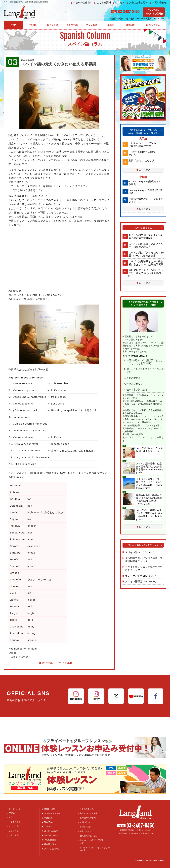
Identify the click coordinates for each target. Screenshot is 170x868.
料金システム (86, 831)
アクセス (119, 3)
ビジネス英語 (15, 822)
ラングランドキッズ (53, 813)
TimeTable (49, 822)
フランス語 (14, 831)
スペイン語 (14, 826)
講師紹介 (48, 818)
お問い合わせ (158, 3)
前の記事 (46, 663)
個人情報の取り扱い (89, 836)
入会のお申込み (87, 809)
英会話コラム (50, 844)
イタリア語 (14, 835)
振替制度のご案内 (88, 818)
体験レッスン (50, 809)
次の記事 (66, 663)
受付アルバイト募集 (89, 813)
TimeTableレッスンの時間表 (154, 12)
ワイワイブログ (51, 835)
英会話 (12, 817)
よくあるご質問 (51, 831)
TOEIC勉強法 (50, 840)
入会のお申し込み (137, 3)
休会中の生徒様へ (82, 3)
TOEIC (12, 813)
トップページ (15, 809)
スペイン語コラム (52, 849)
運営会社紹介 (86, 827)
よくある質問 (103, 3)
